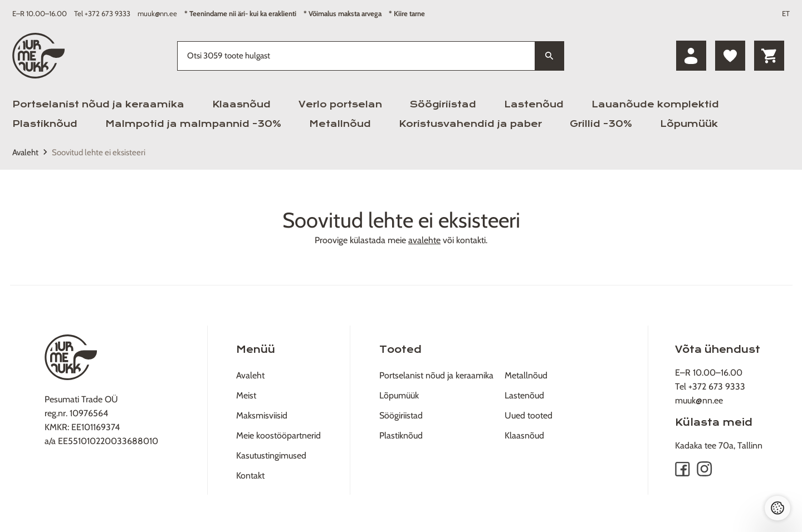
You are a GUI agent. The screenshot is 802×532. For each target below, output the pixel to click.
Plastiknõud (45, 124)
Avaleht (25, 152)
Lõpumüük (689, 124)
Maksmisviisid (262, 415)
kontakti (471, 240)
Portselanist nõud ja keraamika (98, 104)
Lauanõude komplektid (655, 104)
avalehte (424, 240)
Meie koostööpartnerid (278, 435)
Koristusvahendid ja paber (470, 124)
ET (786, 13)
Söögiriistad (443, 104)
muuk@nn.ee (157, 13)
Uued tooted (529, 415)
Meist (246, 395)
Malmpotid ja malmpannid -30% (193, 124)
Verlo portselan (340, 104)
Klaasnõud (241, 104)
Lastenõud (534, 104)
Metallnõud (340, 124)
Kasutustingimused (271, 455)
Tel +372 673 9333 (102, 13)
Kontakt (250, 476)
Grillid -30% (601, 124)
